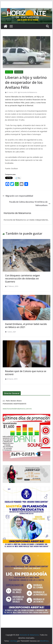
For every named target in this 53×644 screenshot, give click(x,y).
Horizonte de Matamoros (29, 92)
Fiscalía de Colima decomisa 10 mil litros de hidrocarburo (30, 204)
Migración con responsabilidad (18, 196)
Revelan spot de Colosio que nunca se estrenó (26, 373)
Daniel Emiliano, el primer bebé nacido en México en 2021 (26, 326)
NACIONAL (9, 72)
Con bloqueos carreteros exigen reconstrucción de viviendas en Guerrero (22, 279)
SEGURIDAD (19, 72)
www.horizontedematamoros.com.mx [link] (17, 409)
